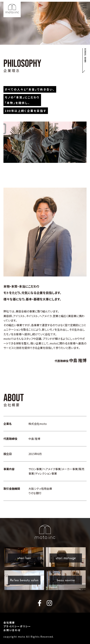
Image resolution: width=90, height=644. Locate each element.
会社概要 (9, 622)
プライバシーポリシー (17, 626)
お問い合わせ (12, 630)
